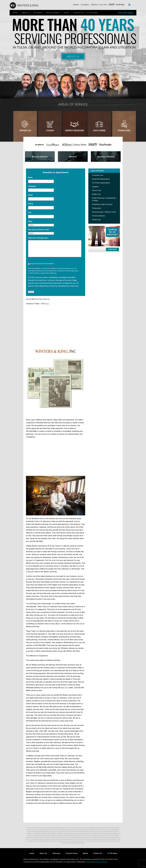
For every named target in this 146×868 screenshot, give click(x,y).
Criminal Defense (99, 216)
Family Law (96, 220)
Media (66, 13)
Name (31, 177)
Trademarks (97, 208)
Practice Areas (53, 13)
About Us (26, 13)
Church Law (97, 190)
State (30, 221)
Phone (31, 204)
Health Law (96, 194)
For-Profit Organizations (101, 183)
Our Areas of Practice (106, 157)
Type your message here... (39, 238)
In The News (92, 13)
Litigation (50, 130)
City (30, 213)
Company (32, 186)
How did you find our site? (39, 230)
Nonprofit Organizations (101, 179)
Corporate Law (25, 130)
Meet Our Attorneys (40, 157)
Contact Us (78, 13)
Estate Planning (99, 130)
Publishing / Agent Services (102, 204)
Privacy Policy (101, 862)
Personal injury (124, 130)
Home (15, 13)
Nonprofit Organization (75, 130)
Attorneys (38, 13)
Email (31, 195)
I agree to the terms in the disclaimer (42, 264)
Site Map (90, 862)
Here (47, 304)
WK (26, 5)
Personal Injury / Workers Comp (104, 212)
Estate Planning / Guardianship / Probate (104, 199)
